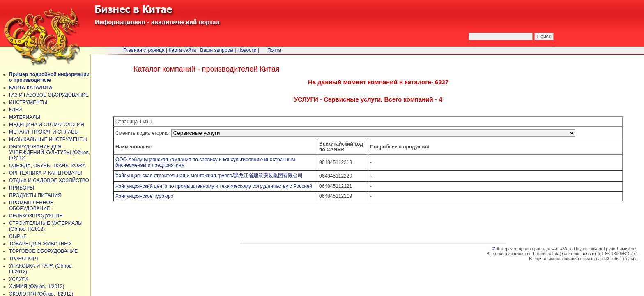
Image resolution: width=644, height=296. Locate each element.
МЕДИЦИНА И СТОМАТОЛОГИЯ (47, 125)
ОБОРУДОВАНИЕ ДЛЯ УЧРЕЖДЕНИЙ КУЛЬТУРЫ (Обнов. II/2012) (49, 153)
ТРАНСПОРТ (24, 259)
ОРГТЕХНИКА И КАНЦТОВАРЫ (46, 173)
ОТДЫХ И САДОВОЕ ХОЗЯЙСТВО (49, 180)
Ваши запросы (217, 50)
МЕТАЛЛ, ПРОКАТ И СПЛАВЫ (44, 132)
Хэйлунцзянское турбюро (144, 196)
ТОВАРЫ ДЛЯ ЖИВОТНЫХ (40, 244)
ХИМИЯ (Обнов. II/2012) (37, 287)
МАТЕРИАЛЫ (25, 117)
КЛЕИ (16, 110)
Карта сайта (183, 50)
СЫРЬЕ (18, 236)
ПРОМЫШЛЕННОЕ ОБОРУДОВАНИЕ (31, 206)
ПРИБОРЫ (22, 188)
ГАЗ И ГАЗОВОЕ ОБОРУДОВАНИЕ (49, 95)
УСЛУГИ (19, 279)
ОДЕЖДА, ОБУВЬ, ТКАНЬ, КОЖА (47, 166)
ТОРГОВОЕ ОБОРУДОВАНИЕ (43, 251)
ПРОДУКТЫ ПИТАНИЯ (35, 195)
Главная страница (144, 50)
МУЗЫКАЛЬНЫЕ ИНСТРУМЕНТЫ (48, 139)
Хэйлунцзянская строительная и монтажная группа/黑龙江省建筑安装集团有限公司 (209, 176)
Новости (247, 50)
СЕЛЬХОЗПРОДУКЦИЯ (36, 216)
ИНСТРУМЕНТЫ (28, 102)
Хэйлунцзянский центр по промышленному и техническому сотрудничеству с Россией (214, 186)
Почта (274, 50)
